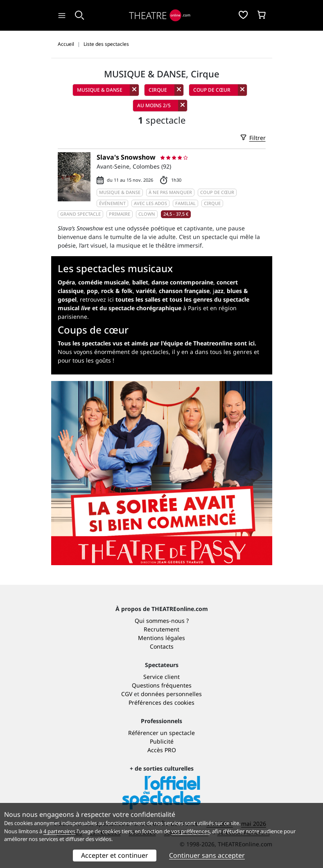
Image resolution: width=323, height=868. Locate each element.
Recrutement (161, 629)
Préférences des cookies (161, 702)
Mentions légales (161, 638)
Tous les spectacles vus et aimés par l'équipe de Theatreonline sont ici (156, 343)
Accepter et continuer (115, 855)
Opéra (66, 282)
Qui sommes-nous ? (162, 621)
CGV (127, 694)
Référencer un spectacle (161, 733)
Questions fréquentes (162, 685)
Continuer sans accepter (207, 855)
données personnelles (171, 694)
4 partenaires (59, 831)
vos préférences (190, 831)
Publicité (162, 741)
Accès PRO (162, 750)
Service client (161, 677)
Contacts (162, 646)
